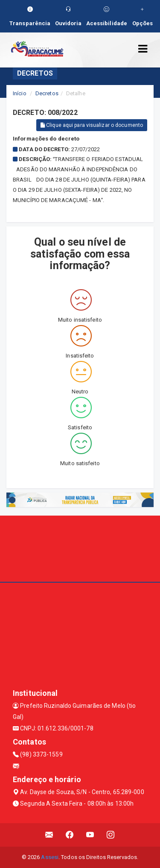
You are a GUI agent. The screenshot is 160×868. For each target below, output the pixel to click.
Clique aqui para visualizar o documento (92, 125)
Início (20, 93)
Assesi (50, 857)
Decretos (47, 93)
